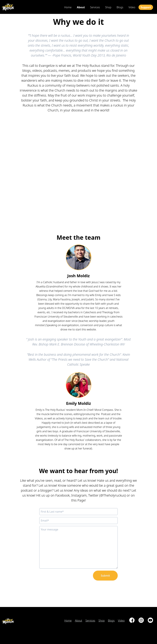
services (95, 7)
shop (108, 7)
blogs (120, 7)
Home (68, 7)
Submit (105, 576)
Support (146, 7)
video (132, 7)
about (81, 7)
